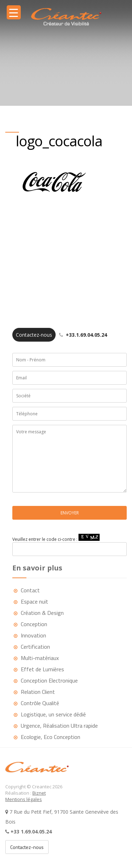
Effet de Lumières (42, 669)
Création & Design (42, 613)
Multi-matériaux (40, 658)
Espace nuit (34, 601)
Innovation (33, 635)
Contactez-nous (27, 847)
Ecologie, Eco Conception (51, 737)
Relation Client (38, 692)
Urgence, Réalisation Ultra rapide (59, 726)
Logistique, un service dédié (53, 714)
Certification (35, 647)
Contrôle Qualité (40, 703)
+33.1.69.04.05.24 (60, 335)
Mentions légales (24, 799)
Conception (34, 624)
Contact (30, 590)
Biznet (39, 793)
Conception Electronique (49, 680)
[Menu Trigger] (14, 12)
